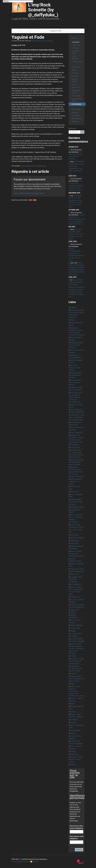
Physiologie (76, 115)
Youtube (73, 722)
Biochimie (75, 76)
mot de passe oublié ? (37, 193)
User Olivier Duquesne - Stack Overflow (74, 368)
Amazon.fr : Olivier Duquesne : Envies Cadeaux (76, 759)
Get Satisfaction (76, 584)
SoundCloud (74, 492)
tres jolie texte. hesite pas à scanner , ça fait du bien (76, 282)
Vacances (75, 122)
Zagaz (72, 684)
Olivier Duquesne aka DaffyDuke (42, 41)
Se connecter (25, 862)
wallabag (73, 307)
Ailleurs (34, 31)
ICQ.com (73, 674)
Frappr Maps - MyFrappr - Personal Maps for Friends (75, 668)
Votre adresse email (76, 838)
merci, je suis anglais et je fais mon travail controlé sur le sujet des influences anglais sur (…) (77, 292)
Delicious (73, 765)
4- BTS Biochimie (75, 58)
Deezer (73, 704)
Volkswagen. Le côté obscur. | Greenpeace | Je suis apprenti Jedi (76, 417)
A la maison (76, 67)
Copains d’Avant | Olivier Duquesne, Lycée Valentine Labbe (77, 679)
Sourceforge (75, 535)
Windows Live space (77, 538)
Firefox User (74, 543)
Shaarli (73, 320)
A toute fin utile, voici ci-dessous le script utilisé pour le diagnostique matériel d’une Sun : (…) (77, 219)
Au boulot (75, 73)
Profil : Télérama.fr (77, 433)
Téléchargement (77, 119)
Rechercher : (73, 128)
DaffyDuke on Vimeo (77, 507)
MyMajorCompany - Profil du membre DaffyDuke (76, 345)
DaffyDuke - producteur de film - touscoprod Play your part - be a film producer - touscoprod (76, 472)
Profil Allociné (75, 447)
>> (82, 132)
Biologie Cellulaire (75, 80)
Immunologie (76, 96)
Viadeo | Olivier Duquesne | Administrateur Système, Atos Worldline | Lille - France (77, 691)
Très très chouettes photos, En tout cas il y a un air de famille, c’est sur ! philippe (76, 234)
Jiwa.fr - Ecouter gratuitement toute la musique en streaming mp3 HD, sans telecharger (76, 649)
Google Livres (75, 597)
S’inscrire (25, 193)
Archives (75, 38)
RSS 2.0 (34, 862)
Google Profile (75, 628)
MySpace (74, 751)
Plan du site (15, 862)
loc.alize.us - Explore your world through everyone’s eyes (76, 661)
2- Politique (75, 48)
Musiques (75, 112)
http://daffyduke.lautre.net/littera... (33, 166)
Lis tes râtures (43, 31)
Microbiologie (76, 109)
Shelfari (73, 712)
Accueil (16, 31)
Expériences (76, 87)
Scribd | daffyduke (76, 625)
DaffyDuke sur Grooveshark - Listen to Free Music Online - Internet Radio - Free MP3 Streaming (76, 440)
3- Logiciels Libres (76, 52)
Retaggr (73, 631)
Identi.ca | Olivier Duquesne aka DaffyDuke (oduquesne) (77, 554)
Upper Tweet (75, 574)
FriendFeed (74, 720)
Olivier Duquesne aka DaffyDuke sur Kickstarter (75, 375)
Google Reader (75, 730)
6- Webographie (77, 62)
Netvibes (73, 733)
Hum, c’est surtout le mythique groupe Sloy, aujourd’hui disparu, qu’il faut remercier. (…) (76, 186)
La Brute (73, 656)
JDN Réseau (75, 541)
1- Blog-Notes (25, 31)
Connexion (17, 193)
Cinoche (74, 84)
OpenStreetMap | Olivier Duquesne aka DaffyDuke (76, 502)
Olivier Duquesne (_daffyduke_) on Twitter (75, 481)
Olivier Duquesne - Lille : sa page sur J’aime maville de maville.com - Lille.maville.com (76, 397)
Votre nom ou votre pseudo (76, 827)
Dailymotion (74, 754)
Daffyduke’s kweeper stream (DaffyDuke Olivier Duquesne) (76, 462)
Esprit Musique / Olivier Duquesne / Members (75, 383)
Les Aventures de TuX (76, 100)
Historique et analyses (76, 92)
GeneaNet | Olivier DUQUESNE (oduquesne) (76, 579)
